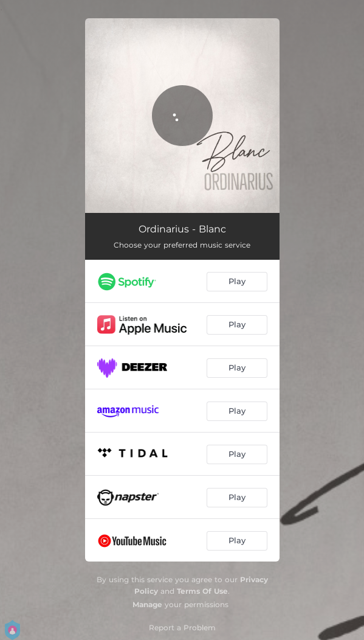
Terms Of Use (202, 591)
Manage (147, 604)
